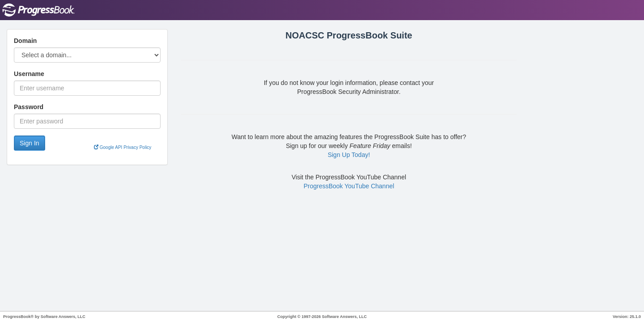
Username (29, 74)
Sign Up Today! (349, 155)
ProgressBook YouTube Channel (349, 186)
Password (29, 107)
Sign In (30, 143)
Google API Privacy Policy (123, 147)
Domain (25, 41)
